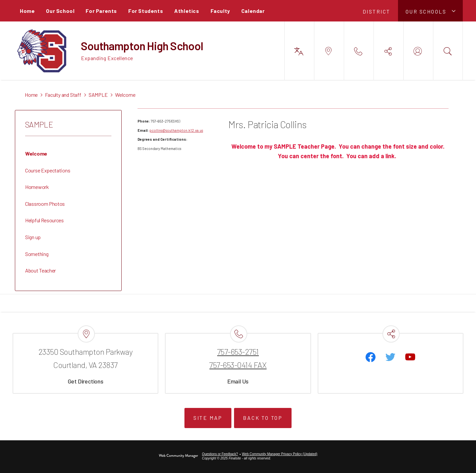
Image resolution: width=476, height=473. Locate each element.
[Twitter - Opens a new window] (390, 357)
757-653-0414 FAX (238, 365)
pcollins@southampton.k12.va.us (176, 130)
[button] (431, 11)
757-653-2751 (238, 352)
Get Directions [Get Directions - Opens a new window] (86, 381)
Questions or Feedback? (220, 454)
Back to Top (263, 418)
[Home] (27, 11)
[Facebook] (371, 357)
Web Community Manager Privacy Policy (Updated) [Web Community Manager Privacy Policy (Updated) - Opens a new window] (280, 454)
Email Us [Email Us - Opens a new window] (238, 381)
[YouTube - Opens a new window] (410, 357)
